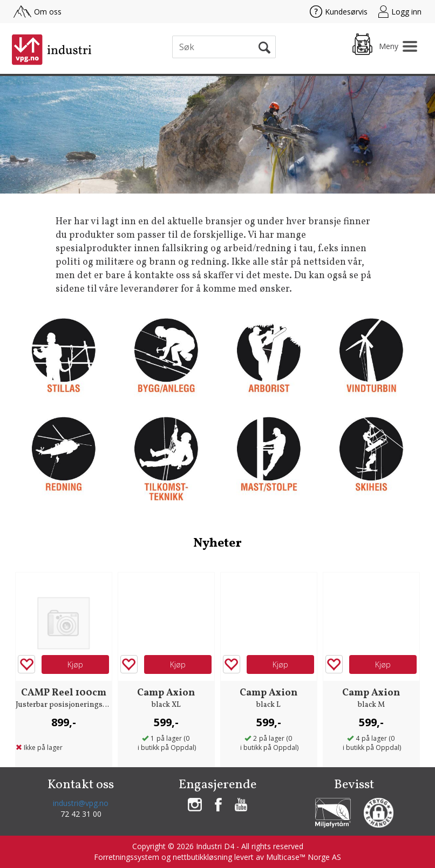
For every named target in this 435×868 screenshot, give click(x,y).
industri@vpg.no (81, 803)
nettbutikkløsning (202, 857)
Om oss (38, 12)
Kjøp (75, 664)
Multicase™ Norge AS (304, 857)
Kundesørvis (339, 12)
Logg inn (400, 12)
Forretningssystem (127, 857)
